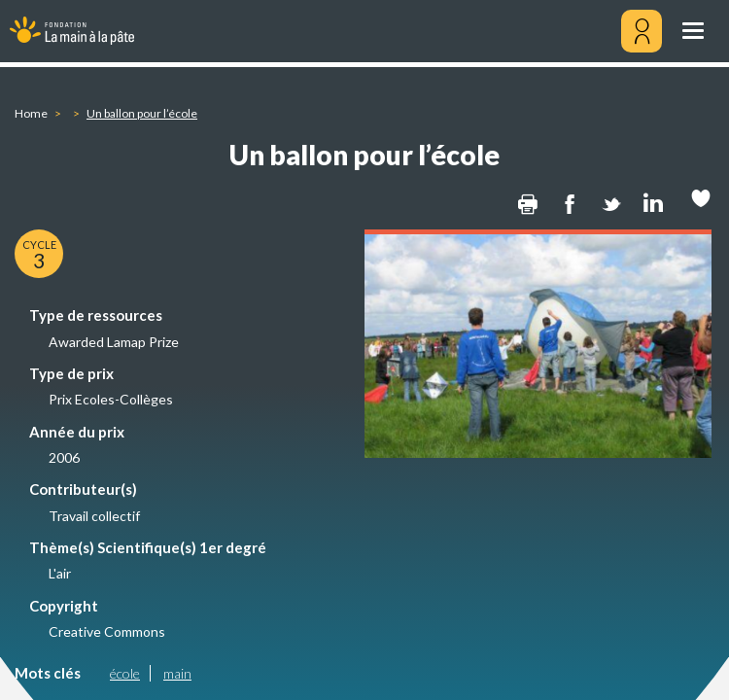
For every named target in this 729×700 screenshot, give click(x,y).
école (125, 673)
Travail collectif (94, 516)
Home (31, 113)
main (177, 673)
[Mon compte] (642, 31)
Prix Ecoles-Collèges (111, 399)
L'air (60, 573)
